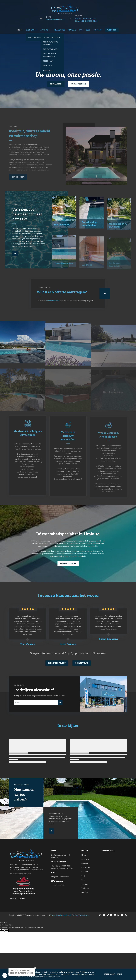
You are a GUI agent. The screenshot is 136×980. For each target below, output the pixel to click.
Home (84, 855)
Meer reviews (82, 663)
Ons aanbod (56, 84)
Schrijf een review (57, 663)
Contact (84, 884)
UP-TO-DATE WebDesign (79, 915)
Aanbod (85, 863)
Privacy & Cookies (57, 915)
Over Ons (85, 859)
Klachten (66, 915)
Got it (119, 974)
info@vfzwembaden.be (55, 20)
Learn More (109, 974)
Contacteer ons (78, 84)
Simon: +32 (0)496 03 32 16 (86, 21)
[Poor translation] (6, 930)
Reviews (85, 871)
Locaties (85, 892)
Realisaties (86, 867)
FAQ (83, 876)
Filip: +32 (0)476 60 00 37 (85, 18)
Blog (83, 880)
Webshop (85, 888)
